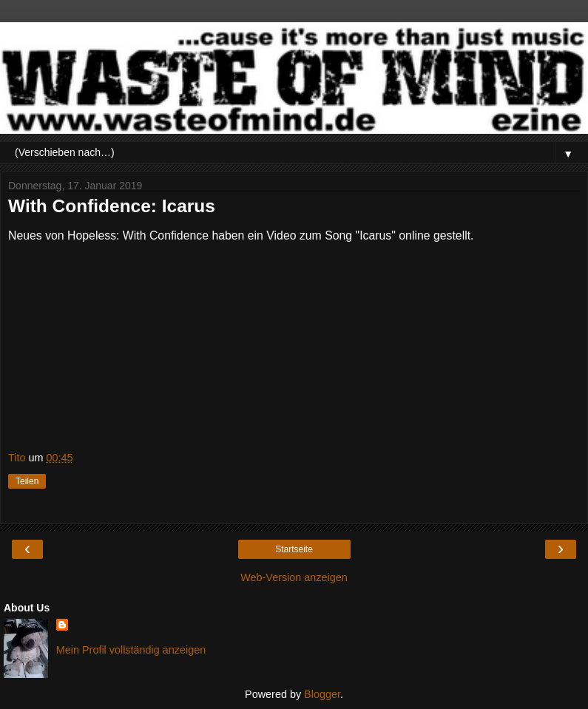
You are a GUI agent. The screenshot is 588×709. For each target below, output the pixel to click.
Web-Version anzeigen (294, 577)
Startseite (294, 549)
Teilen (27, 481)
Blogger (322, 694)
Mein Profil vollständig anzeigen (131, 650)
